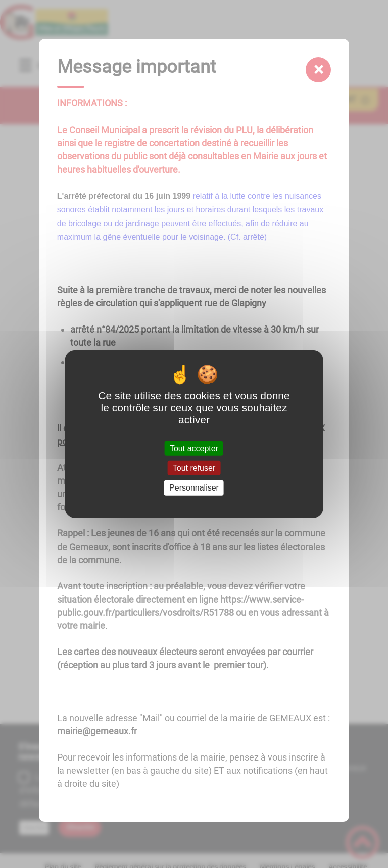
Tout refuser (194, 468)
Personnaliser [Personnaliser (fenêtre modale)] (194, 488)
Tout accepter (194, 448)
